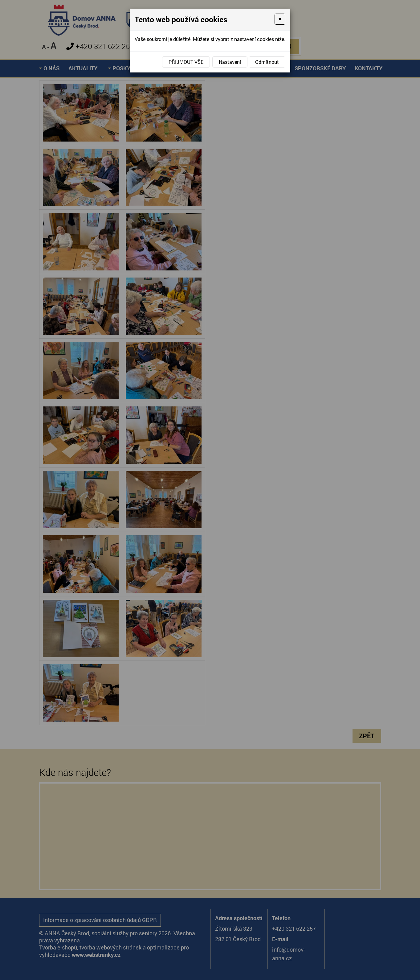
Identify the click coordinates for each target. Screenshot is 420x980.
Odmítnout (267, 62)
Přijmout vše (186, 62)
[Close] (280, 19)
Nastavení (230, 62)
